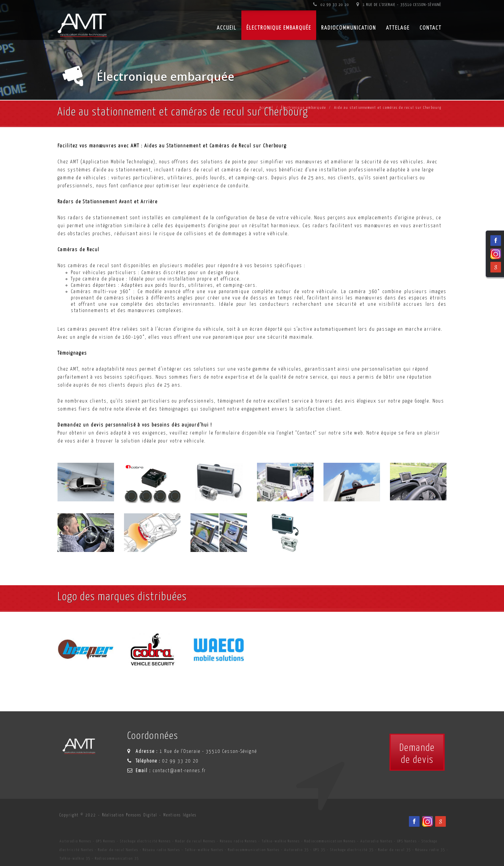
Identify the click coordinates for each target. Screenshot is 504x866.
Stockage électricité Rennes (145, 841)
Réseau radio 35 (430, 850)
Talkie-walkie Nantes (204, 850)
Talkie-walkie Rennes (281, 841)
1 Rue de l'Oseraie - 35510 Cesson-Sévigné (399, 5)
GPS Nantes (407, 841)
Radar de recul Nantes (118, 850)
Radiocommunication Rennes (330, 841)
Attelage (398, 28)
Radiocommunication (349, 28)
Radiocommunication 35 (117, 859)
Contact (431, 28)
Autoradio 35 (297, 850)
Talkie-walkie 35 (75, 859)
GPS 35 (319, 850)
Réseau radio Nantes (162, 850)
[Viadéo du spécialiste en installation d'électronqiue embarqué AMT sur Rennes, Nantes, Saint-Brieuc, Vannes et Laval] (428, 821)
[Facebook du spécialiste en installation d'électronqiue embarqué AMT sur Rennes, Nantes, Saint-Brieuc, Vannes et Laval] (414, 821)
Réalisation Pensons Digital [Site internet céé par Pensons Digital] (130, 815)
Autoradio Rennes (75, 841)
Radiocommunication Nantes (254, 850)
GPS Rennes (106, 841)
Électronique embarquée (279, 28)
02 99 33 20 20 (331, 5)
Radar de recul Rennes (195, 841)
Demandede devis (417, 754)
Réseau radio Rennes (239, 841)
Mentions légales (180, 815)
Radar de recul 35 (395, 850)
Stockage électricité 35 (352, 850)
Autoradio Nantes (377, 841)
